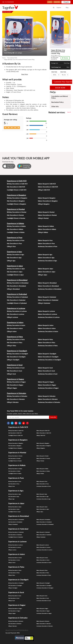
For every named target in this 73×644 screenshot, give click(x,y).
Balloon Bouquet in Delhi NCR (47, 184)
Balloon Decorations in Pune (46, 244)
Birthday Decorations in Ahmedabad (18, 283)
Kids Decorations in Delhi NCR (16, 187)
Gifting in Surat (11, 374)
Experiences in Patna (15, 337)
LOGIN (50, 2)
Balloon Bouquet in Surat (45, 368)
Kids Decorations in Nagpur (15, 385)
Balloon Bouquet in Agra (45, 255)
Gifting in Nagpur (12, 388)
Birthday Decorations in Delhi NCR (17, 184)
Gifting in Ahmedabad (13, 289)
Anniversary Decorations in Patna (48, 346)
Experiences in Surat (15, 365)
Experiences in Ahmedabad (17, 280)
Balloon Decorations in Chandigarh (48, 357)
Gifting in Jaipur (43, 275)
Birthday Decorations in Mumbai (17, 212)
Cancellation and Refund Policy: (60, 97)
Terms (27, 630)
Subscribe (53, 417)
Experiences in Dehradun (16, 393)
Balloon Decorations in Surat (46, 371)
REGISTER (57, 2)
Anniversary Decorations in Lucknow (49, 317)
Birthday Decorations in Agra (15, 255)
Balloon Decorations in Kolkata (47, 229)
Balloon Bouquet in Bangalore (47, 198)
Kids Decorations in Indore (15, 328)
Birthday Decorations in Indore (16, 325)
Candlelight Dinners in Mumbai (16, 218)
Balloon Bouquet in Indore (46, 325)
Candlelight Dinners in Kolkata (16, 232)
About (7, 630)
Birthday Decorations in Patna (16, 340)
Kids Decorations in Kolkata (15, 229)
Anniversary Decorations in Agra (47, 261)
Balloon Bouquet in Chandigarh (47, 354)
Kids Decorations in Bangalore (16, 201)
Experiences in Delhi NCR (17, 181)
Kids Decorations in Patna (15, 343)
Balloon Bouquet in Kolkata (46, 226)
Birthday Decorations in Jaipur (16, 269)
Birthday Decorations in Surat (16, 368)
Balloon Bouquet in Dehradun (47, 396)
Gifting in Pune (11, 246)
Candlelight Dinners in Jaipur (15, 275)
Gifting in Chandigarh (13, 360)
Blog (67, 7)
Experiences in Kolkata (15, 223)
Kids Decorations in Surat (14, 371)
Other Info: (55, 106)
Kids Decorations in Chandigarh (16, 357)
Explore (59, 7)
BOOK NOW (60, 88)
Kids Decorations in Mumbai (15, 215)
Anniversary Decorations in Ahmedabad (50, 289)
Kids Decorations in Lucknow (16, 314)
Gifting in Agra (11, 261)
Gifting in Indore (12, 331)
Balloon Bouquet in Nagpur (46, 382)
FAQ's (20, 630)
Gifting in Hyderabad (44, 303)
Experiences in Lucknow (16, 308)
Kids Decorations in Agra (14, 258)
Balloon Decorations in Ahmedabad (48, 286)
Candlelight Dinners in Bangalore (16, 204)
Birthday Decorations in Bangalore (17, 198)
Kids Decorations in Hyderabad (16, 300)
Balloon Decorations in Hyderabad (48, 300)
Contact (11, 630)
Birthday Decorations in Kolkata (16, 226)
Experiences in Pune (15, 238)
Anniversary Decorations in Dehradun (49, 402)
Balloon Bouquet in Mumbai (46, 212)
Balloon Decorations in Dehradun (48, 399)
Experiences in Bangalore (16, 195)
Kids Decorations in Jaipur (15, 272)
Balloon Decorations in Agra (46, 258)
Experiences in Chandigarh (17, 351)
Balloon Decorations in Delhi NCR (48, 187)
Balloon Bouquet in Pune (45, 240)
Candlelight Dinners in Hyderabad (17, 303)
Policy (23, 630)
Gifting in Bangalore (44, 204)
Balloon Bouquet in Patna (45, 340)
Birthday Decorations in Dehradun (17, 396)
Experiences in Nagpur (15, 379)
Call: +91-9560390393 (8, 2)
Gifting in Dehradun (13, 402)
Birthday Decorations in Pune (16, 240)
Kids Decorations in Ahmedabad (16, 286)
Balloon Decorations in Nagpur (47, 385)
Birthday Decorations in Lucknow (17, 311)
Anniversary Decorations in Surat (48, 374)
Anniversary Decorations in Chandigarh (49, 360)
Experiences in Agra (14, 252)
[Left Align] (5, 128)
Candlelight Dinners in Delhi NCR (17, 190)
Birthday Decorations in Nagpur (16, 382)
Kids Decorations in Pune (14, 244)
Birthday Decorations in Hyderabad (17, 297)
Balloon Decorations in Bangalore (48, 201)
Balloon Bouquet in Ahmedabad (47, 283)
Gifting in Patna (11, 346)
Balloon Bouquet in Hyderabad (47, 297)
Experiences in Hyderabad (17, 294)
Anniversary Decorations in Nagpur (48, 388)
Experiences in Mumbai (16, 209)
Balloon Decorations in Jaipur (47, 272)
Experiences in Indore (15, 322)
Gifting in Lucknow (12, 317)
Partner (16, 630)
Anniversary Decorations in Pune (48, 246)
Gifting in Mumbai (43, 218)
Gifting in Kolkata (43, 232)
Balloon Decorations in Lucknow (47, 314)
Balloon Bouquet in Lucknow (46, 311)
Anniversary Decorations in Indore (48, 331)
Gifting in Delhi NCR (44, 190)
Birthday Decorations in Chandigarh (17, 354)
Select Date (54, 72)
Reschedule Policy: (58, 102)
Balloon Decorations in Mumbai (47, 215)
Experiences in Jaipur (15, 266)
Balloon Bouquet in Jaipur (45, 269)
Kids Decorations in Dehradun (16, 399)
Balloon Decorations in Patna (46, 343)
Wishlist (65, 58)
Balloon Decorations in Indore (47, 328)
